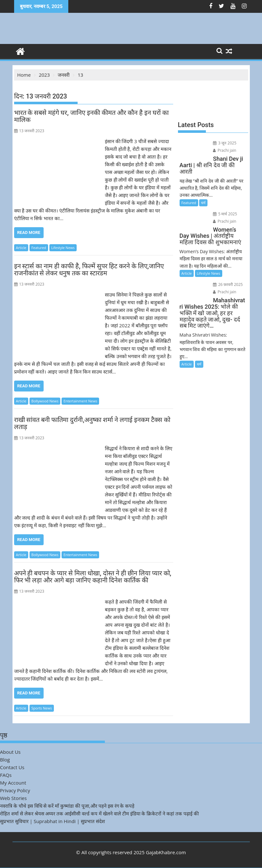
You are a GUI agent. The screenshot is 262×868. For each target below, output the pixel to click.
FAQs (6, 775)
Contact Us (12, 767)
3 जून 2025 (225, 143)
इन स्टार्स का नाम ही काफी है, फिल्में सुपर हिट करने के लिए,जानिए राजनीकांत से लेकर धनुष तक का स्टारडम (89, 270)
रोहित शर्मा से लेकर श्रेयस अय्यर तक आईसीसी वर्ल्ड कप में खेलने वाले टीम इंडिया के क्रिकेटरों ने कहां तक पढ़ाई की (99, 813)
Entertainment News (80, 401)
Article (21, 248)
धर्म (203, 203)
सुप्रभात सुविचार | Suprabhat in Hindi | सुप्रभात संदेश (52, 821)
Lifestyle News (63, 248)
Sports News (42, 708)
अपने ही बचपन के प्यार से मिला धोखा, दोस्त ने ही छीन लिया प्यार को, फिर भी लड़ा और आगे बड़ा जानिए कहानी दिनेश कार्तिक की (93, 577)
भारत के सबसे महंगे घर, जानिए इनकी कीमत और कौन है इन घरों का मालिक (91, 116)
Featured (39, 248)
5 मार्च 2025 (225, 214)
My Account (13, 783)
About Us (10, 752)
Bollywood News (45, 401)
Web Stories (13, 798)
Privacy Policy (15, 790)
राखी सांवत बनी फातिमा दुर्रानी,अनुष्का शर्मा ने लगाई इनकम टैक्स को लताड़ (92, 423)
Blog (5, 760)
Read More (29, 232)
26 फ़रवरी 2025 (228, 284)
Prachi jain (224, 150)
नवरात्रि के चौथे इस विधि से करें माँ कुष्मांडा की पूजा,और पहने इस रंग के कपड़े (67, 806)
